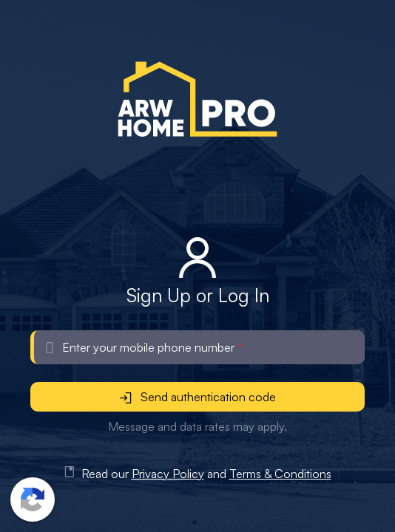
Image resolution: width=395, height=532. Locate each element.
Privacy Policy (168, 474)
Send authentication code (198, 397)
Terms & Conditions (280, 474)
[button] (33, 499)
